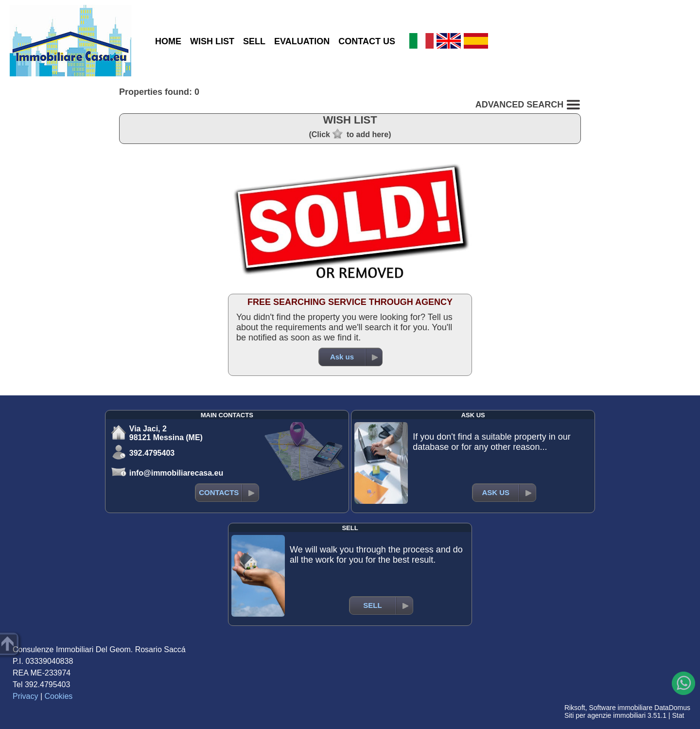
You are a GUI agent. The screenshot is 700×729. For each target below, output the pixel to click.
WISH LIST (212, 41)
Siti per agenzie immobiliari (605, 715)
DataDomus (672, 708)
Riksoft (575, 708)
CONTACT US (367, 41)
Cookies (59, 696)
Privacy (25, 696)
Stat (678, 715)
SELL (254, 41)
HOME (168, 41)
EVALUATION (302, 41)
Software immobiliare (621, 708)
